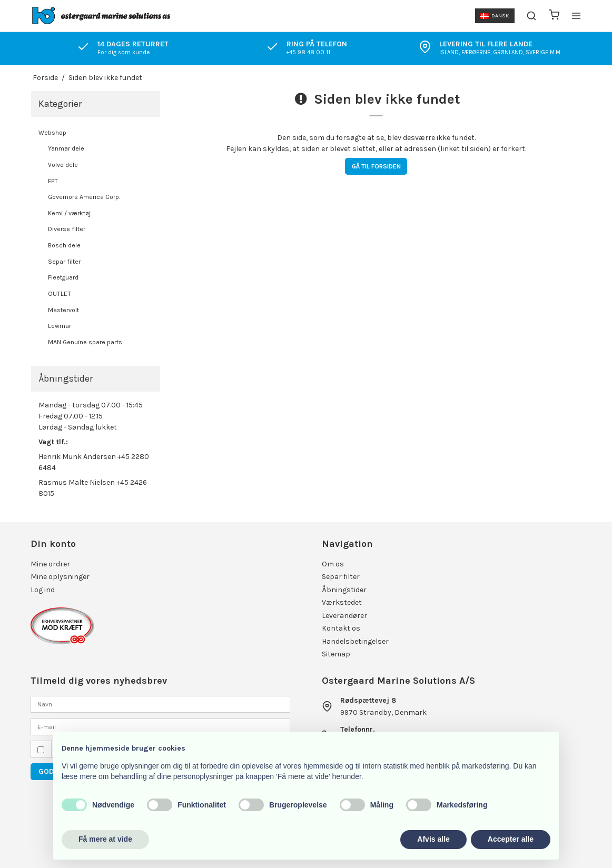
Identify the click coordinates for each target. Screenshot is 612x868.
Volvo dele (63, 165)
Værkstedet (342, 602)
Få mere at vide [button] (105, 839)
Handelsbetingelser (355, 641)
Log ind (43, 590)
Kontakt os (341, 628)
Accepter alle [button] (511, 839)
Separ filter (64, 262)
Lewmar (60, 326)
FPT (53, 181)
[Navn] (160, 704)
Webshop (52, 133)
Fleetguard (63, 277)
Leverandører (344, 616)
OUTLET (60, 294)
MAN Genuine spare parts (85, 342)
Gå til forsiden (376, 166)
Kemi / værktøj (69, 213)
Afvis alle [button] (433, 839)
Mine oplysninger (60, 577)
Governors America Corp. (84, 197)
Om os (333, 564)
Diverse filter (67, 229)
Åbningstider (344, 590)
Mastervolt (63, 310)
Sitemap (336, 654)
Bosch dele (64, 245)
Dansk (495, 16)
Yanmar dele (66, 148)
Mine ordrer (50, 564)
